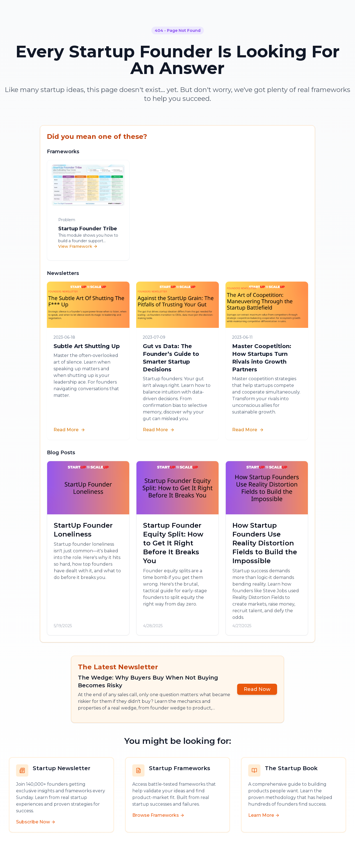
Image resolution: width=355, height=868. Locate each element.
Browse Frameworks (158, 815)
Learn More (264, 815)
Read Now (257, 689)
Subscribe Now (36, 822)
